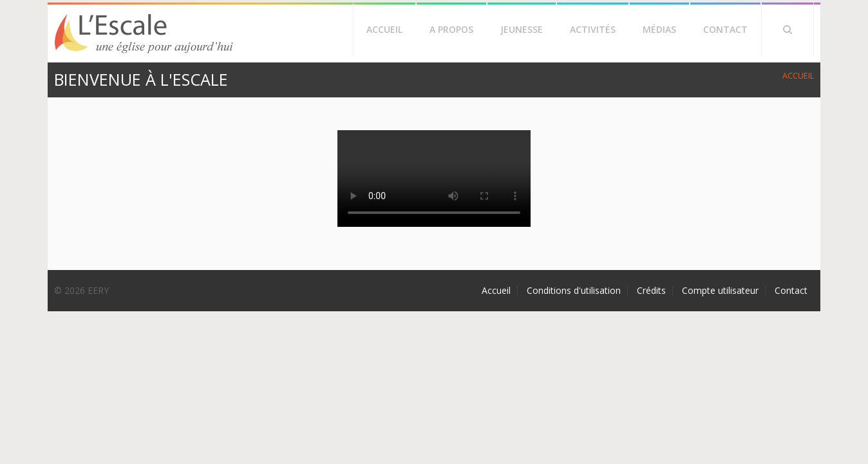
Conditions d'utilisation (574, 291)
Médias (659, 29)
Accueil (384, 29)
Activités (593, 29)
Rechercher (788, 30)
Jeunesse (522, 29)
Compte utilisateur (720, 291)
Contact (725, 29)
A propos (451, 29)
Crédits (651, 291)
